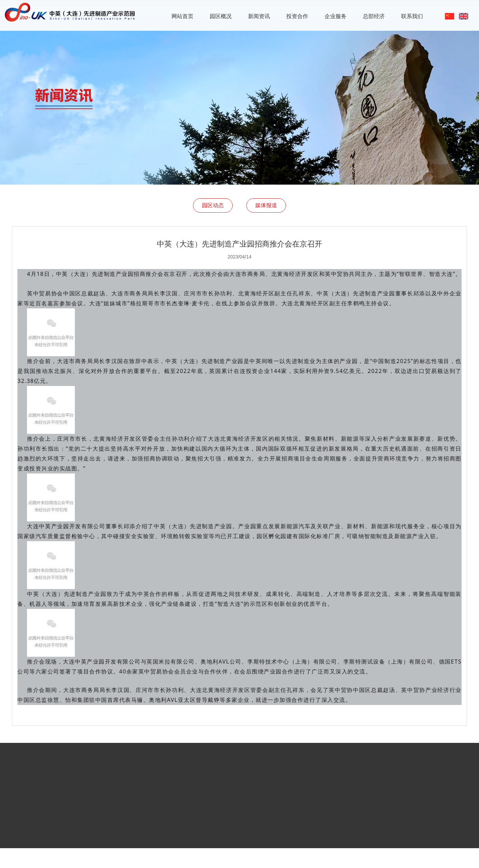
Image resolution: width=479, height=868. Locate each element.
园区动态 (213, 205)
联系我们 (412, 16)
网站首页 (182, 16)
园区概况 (221, 16)
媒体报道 (266, 205)
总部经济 (374, 16)
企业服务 (336, 16)
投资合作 (297, 16)
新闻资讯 (259, 16)
